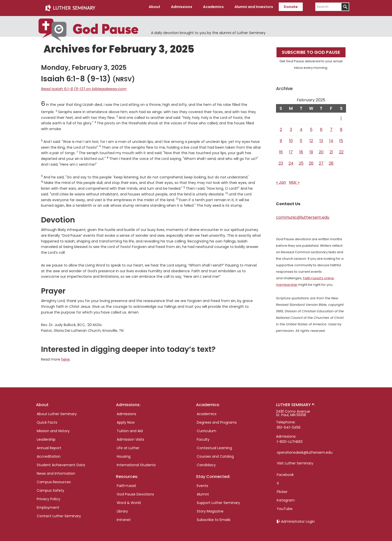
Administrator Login (298, 518)
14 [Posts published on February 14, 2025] (331, 139)
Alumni (203, 491)
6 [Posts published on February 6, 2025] (321, 127)
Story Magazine (210, 508)
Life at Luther (128, 445)
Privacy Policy (48, 496)
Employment (48, 504)
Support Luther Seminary (218, 500)
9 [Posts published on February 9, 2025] (281, 139)
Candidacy (206, 462)
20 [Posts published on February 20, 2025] (321, 150)
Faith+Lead (126, 483)
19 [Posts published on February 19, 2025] (311, 150)
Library (122, 508)
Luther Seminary (70, 7)
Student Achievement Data (61, 462)
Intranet (124, 517)
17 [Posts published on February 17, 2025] (291, 150)
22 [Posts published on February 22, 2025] (341, 150)
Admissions (126, 411)
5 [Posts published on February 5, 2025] (311, 127)
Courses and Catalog (215, 453)
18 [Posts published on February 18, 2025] (301, 150)
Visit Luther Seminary (295, 460)
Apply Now (126, 419)
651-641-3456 (289, 424)
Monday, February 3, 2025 (84, 66)
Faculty (203, 436)
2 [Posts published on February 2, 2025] (281, 127)
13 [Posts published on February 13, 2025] (321, 139)
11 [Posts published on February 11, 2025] (301, 139)
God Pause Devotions (135, 491)
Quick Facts (47, 419)
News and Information (56, 470)
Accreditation (49, 453)
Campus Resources (54, 479)
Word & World (129, 500)
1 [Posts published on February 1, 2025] (341, 116)
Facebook (285, 472)
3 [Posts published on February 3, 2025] (291, 127)
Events (202, 483)
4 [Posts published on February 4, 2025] (301, 127)
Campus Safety (50, 487)
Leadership (46, 436)
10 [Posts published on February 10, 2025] (291, 139)
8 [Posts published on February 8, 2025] (341, 127)
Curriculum (206, 428)
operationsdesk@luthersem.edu (305, 449)
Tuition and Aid (130, 428)
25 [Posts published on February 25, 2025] (301, 161)
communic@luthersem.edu (303, 215)
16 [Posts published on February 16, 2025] (281, 150)
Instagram (286, 497)
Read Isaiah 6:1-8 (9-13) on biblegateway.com (80, 86)
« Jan (281, 180)
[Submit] (345, 7)
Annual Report (49, 445)
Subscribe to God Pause (311, 50)
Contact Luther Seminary (59, 513)
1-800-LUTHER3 (290, 439)
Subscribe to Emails (214, 517)
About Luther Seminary (57, 411)
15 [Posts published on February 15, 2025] (341, 139)
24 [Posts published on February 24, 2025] (291, 161)
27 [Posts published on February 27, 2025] (321, 161)
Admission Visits (130, 436)
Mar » (294, 180)
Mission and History (53, 428)
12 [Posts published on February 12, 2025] (311, 139)
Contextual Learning (214, 445)
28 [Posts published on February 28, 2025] (331, 161)
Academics (207, 411)
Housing (124, 453)
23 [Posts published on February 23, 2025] (281, 161)
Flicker (282, 489)
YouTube (285, 506)
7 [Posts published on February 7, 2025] (331, 127)
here (65, 357)
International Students (136, 462)
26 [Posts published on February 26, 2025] (311, 161)
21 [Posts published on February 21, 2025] (331, 150)
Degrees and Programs (217, 419)
